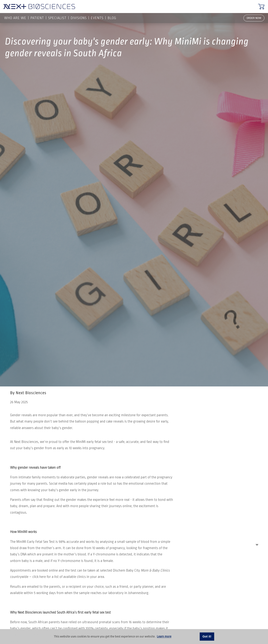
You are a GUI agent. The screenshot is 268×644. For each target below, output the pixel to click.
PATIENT (37, 18)
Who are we (15, 18)
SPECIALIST (57, 18)
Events (97, 18)
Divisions (79, 18)
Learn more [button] (164, 636)
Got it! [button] (207, 636)
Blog (112, 18)
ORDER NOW (254, 18)
